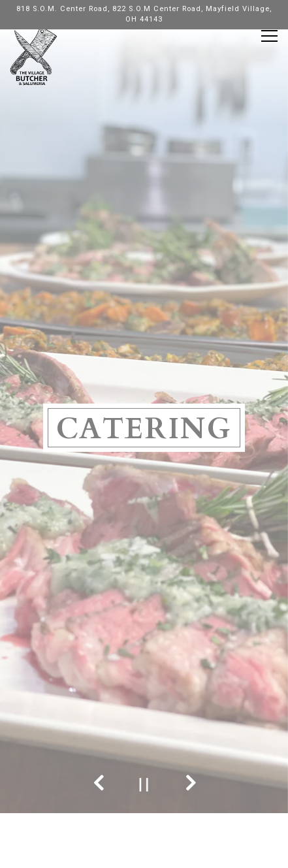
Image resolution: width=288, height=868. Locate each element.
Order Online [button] (144, 827)
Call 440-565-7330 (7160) (144, 799)
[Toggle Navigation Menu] (269, 36)
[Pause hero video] (144, 785)
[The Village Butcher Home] (34, 56)
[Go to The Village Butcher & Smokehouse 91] (144, 15)
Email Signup (144, 854)
